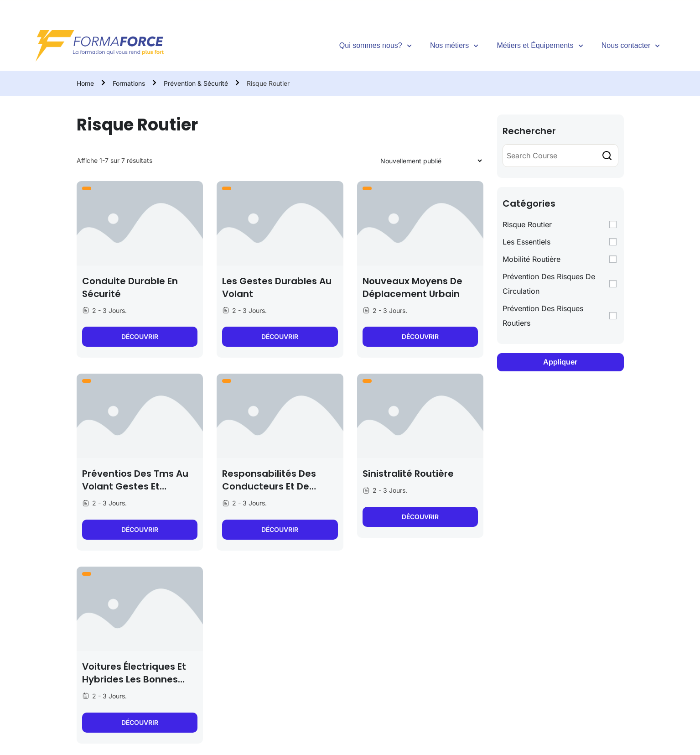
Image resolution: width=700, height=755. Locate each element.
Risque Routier (527, 224)
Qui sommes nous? (376, 46)
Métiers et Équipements (540, 46)
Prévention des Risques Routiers (543, 316)
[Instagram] (653, 7)
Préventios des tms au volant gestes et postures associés (135, 486)
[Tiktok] (634, 7)
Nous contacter (631, 46)
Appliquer (560, 362)
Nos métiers (454, 46)
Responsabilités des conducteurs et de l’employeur (269, 486)
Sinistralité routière (408, 474)
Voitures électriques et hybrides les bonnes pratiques (134, 679)
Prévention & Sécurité (196, 83)
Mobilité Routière (531, 259)
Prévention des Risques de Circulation (549, 284)
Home (85, 83)
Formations (129, 83)
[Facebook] (616, 7)
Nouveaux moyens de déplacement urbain (412, 287)
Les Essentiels (526, 242)
